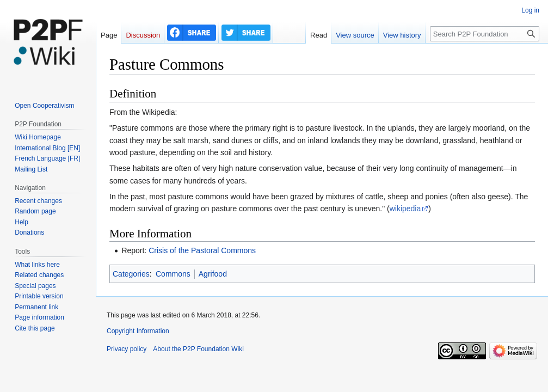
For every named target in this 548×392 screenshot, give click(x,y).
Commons (173, 274)
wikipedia (405, 209)
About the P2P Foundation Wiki (198, 349)
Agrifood (213, 274)
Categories (131, 274)
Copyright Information (138, 331)
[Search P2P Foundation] (485, 34)
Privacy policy (127, 349)
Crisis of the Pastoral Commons (202, 250)
